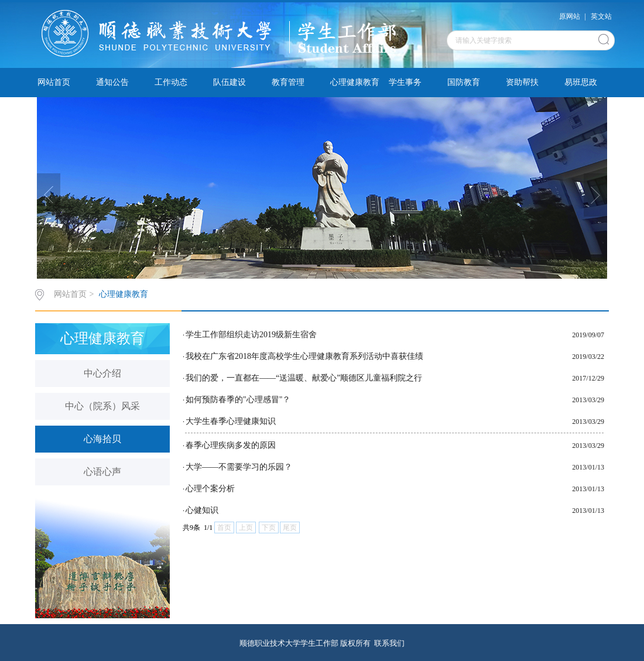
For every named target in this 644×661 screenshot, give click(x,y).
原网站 (570, 16)
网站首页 (54, 82)
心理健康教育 (355, 82)
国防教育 (464, 82)
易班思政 (581, 82)
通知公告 (112, 82)
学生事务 (405, 82)
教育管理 (288, 82)
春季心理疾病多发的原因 (231, 445)
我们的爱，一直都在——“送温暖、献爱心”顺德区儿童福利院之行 (304, 378)
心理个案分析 (210, 489)
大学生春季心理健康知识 (231, 421)
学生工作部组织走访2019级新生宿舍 (251, 335)
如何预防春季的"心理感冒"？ (238, 400)
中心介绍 (102, 373)
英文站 (601, 16)
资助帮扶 (522, 82)
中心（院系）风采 (102, 406)
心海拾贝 (102, 439)
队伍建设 (229, 82)
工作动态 (171, 82)
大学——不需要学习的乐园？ (239, 467)
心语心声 (102, 472)
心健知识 (202, 510)
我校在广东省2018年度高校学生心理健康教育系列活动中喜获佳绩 (304, 356)
